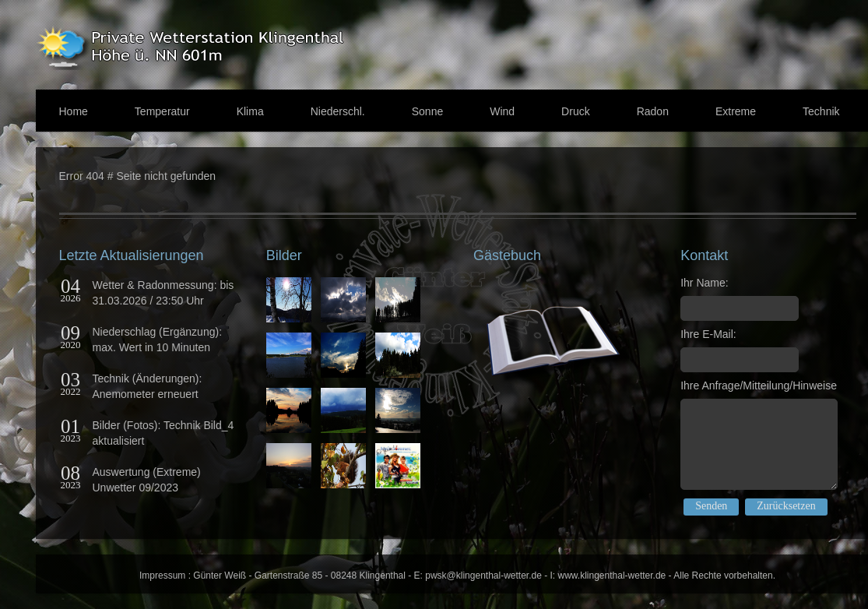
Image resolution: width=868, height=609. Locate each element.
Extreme (736, 111)
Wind (502, 111)
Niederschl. (338, 111)
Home (74, 111)
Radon (653, 111)
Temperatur (162, 111)
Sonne (427, 111)
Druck (576, 111)
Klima (250, 111)
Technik (821, 111)
